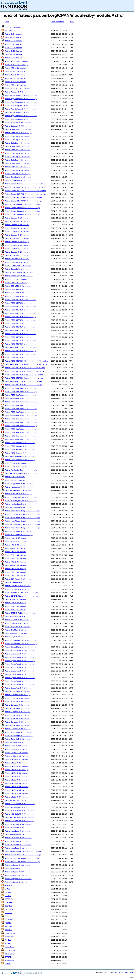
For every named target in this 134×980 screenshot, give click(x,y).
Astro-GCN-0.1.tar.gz (15, 480)
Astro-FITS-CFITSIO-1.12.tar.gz (20, 323)
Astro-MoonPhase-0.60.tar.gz (19, 507)
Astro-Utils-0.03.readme (17, 773)
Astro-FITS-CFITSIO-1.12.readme (20, 320)
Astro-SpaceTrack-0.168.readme (20, 664)
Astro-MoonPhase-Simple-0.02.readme (22, 518)
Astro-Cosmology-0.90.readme (19, 272)
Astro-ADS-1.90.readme (16, 75)
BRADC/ (8, 889)
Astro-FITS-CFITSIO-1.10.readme (20, 306)
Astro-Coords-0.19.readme (17, 225)
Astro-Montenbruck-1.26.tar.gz (20, 504)
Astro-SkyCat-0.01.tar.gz (17, 623)
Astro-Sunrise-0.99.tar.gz (18, 729)
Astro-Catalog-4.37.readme (18, 163)
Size (72, 22)
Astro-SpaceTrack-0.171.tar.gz (20, 688)
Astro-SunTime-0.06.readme (18, 698)
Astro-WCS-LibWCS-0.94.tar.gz (19, 821)
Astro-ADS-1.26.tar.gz (16, 71)
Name (7, 22)
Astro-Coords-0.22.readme (17, 245)
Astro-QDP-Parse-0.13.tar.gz (19, 582)
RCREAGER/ (10, 937)
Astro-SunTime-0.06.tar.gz (18, 701)
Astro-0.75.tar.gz (14, 44)
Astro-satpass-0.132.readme (18, 865)
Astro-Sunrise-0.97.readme (18, 712)
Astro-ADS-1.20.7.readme (17, 61)
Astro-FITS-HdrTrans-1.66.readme (21, 436)
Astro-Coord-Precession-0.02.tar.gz (22, 208)
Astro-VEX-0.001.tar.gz (16, 800)
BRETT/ (8, 892)
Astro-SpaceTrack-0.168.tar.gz (20, 667)
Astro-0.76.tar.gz (14, 51)
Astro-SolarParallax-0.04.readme (21, 640)
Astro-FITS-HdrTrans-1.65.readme (21, 429)
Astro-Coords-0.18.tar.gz (17, 221)
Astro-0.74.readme (14, 34)
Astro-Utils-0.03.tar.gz (17, 776)
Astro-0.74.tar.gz (14, 37)
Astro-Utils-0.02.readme (17, 766)
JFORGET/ (9, 919)
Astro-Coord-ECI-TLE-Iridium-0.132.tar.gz (25, 194)
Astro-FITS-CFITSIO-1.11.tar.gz (20, 317)
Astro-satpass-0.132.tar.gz (18, 868)
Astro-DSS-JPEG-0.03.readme (18, 293)
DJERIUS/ (9, 906)
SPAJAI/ (9, 957)
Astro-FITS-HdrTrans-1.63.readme (21, 415)
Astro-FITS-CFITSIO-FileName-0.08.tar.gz (25, 371)
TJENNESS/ (10, 960)
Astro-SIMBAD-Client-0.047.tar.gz (21, 596)
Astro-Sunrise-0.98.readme (18, 719)
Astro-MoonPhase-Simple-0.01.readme (22, 511)
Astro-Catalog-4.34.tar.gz (18, 146)
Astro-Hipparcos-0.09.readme (19, 484)
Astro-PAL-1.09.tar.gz (16, 575)
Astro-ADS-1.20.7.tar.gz (17, 65)
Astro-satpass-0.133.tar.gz (18, 875)
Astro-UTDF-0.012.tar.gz (17, 749)
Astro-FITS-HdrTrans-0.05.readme (21, 388)
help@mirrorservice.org (124, 972)
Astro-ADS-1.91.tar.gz (16, 85)
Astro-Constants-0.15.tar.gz (19, 180)
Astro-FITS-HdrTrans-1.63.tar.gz (21, 419)
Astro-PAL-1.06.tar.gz (16, 555)
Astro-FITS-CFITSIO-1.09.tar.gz (20, 303)
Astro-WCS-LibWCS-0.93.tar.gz (19, 814)
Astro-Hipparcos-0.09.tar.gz (19, 487)
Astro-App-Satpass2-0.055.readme (21, 102)
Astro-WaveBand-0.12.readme (18, 845)
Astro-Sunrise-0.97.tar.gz (18, 715)
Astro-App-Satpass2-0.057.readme (21, 116)
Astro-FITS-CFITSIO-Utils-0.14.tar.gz (23, 385)
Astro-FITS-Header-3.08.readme (20, 449)
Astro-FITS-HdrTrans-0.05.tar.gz (21, 392)
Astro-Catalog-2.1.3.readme (18, 129)
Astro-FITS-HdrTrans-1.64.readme (21, 422)
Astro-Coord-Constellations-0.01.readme (24, 184)
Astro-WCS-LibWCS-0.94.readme (19, 817)
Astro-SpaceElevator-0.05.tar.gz (21, 647)
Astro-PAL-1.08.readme (16, 565)
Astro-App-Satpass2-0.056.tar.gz (21, 112)
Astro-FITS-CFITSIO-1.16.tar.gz (20, 344)
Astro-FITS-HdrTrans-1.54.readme (21, 395)
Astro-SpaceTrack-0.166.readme (20, 650)
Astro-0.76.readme (14, 48)
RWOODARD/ (10, 947)
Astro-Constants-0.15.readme (19, 177)
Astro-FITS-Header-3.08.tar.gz (20, 453)
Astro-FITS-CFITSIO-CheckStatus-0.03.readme (26, 361)
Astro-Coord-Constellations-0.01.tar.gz (24, 187)
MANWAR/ (9, 930)
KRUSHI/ (9, 926)
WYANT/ (8, 964)
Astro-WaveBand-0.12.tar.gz (18, 848)
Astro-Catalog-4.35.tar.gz (18, 153)
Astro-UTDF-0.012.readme (17, 746)
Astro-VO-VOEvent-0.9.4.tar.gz (20, 807)
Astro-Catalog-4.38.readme (18, 170)
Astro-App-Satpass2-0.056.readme (21, 109)
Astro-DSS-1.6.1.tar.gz (16, 283)
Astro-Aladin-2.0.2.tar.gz (18, 92)
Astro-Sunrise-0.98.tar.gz (18, 722)
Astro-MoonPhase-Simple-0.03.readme (22, 524)
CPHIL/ (8, 896)
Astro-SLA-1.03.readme (16, 606)
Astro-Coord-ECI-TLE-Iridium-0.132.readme (25, 191)
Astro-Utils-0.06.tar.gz (17, 797)
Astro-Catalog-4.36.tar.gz (18, 160)
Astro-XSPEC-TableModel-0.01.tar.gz (22, 862)
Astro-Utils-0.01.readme (17, 759)
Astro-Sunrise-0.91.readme (18, 705)
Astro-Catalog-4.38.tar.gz (18, 174)
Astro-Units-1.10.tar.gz (17, 756)
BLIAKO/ (9, 885)
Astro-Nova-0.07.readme (16, 538)
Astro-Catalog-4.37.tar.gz (18, 167)
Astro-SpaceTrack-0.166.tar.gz (20, 654)
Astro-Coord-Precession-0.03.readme (22, 211)
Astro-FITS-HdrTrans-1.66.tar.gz (21, 439)
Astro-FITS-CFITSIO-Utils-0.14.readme (23, 381)
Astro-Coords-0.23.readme (17, 252)
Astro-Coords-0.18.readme (17, 218)
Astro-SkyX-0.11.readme (16, 633)
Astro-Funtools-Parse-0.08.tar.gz (21, 473)
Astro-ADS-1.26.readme (16, 68)
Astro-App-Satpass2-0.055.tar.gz (21, 105)
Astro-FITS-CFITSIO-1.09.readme (20, 300)
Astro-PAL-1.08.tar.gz (16, 569)
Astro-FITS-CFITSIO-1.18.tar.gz (20, 357)
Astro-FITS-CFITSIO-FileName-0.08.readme (25, 368)
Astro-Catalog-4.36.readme (18, 157)
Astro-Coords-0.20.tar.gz (17, 235)
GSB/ (7, 916)
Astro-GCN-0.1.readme (15, 477)
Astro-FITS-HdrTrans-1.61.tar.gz (21, 405)
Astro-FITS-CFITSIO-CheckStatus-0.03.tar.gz (26, 364)
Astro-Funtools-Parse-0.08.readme (21, 470)
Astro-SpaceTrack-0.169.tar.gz (20, 674)
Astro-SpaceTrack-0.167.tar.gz (20, 661)
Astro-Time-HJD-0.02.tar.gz (18, 742)
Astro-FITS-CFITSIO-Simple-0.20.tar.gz (24, 378)
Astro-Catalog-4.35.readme (18, 150)
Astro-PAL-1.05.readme (16, 545)
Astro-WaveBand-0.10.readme (18, 831)
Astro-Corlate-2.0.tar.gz (17, 262)
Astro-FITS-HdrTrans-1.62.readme (21, 409)
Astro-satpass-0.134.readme (18, 879)
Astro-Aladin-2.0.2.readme (18, 88)
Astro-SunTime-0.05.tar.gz (18, 695)
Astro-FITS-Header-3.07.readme (20, 443)
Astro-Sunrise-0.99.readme (18, 725)
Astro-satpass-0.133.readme (18, 872)
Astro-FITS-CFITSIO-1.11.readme (20, 313)
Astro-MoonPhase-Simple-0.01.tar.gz (22, 514)
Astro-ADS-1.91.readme (16, 82)
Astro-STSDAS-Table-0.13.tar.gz (20, 616)
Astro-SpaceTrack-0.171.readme (20, 684)
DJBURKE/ (9, 902)
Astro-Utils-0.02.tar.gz (17, 770)
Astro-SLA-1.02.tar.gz (16, 603)
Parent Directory (13, 27)
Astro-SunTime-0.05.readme (18, 691)
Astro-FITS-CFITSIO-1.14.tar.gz (20, 330)
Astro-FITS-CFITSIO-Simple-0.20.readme (24, 375)
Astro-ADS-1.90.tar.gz (16, 78)
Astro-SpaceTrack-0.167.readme (20, 657)
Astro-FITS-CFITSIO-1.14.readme (20, 327)
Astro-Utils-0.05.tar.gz (17, 790)
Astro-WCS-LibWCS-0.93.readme (19, 810)
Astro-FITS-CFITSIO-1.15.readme (20, 334)
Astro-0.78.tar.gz (14, 58)
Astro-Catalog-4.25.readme (18, 136)
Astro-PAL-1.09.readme (16, 572)
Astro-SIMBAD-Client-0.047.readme (21, 593)
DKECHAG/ (9, 909)
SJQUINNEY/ (10, 950)
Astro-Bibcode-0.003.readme (18, 122)
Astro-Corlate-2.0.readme (17, 259)
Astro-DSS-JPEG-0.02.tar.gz (18, 289)
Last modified (58, 22)
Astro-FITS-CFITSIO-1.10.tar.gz (20, 310)
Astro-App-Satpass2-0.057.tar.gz (21, 119)
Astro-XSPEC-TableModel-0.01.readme (22, 858)
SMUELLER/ (10, 954)
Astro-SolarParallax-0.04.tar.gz (21, 644)
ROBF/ (8, 943)
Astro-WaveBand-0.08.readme (18, 824)
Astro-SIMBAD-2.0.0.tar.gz (18, 589)
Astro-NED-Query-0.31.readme (19, 531)
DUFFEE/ (9, 913)
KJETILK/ (9, 923)
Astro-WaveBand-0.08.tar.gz (18, 828)
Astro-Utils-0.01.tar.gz (17, 763)
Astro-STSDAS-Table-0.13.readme (20, 613)
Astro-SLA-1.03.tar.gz (16, 610)
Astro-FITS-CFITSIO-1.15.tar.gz (20, 337)
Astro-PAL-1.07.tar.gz (16, 562)
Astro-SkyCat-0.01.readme (17, 620)
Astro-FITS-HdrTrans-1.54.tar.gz (21, 398)
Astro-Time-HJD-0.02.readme (18, 739)
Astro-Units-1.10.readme (17, 753)
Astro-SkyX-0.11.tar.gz (16, 637)
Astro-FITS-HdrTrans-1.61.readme (21, 402)
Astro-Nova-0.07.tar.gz (16, 541)
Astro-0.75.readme (14, 41)
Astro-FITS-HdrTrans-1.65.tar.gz (21, 432)
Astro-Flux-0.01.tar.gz (16, 466)
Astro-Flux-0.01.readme (16, 463)
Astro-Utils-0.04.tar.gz (17, 783)
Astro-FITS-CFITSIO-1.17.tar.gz (20, 351)
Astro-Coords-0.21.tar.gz (17, 242)
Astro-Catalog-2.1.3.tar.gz (18, 133)
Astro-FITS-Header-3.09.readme (20, 456)
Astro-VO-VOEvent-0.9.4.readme (20, 804)
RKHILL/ (9, 940)
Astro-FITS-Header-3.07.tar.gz (20, 446)
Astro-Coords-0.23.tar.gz (17, 255)
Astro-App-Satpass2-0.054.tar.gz (21, 99)
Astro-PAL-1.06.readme (16, 552)
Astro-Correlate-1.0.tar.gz (18, 269)
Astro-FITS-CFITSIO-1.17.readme (20, 347)
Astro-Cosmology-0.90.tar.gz (19, 276)
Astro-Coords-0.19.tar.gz (17, 228)
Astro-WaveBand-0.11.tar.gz (18, 841)
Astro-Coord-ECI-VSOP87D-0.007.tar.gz (23, 201)
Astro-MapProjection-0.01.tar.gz (21, 501)
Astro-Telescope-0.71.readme (19, 732)
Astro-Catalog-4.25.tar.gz (18, 140)
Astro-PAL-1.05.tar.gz (16, 548)
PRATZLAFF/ (10, 933)
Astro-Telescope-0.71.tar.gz (19, 736)
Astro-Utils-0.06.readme (17, 793)
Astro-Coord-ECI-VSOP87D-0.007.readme (23, 197)
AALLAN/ (9, 31)
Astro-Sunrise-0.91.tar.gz (18, 708)
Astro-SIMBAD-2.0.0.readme (18, 586)
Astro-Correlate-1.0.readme (18, 266)
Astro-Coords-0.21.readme (17, 238)
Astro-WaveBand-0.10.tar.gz (18, 834)
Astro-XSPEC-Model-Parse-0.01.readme (23, 851)
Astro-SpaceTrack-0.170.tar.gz (20, 681)
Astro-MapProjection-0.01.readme (21, 497)
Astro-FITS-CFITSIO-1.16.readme (20, 340)
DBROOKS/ (9, 899)
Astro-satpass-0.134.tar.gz (18, 882)
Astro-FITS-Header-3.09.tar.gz (20, 460)
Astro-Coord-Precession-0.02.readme (22, 204)
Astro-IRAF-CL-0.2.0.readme (18, 490)
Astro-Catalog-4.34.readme (18, 143)
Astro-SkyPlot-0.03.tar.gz (18, 630)
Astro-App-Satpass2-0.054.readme (21, 95)
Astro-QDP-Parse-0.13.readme (19, 579)
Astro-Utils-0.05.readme (17, 787)
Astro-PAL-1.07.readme (16, 558)
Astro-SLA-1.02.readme (16, 599)
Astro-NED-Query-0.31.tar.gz (19, 535)
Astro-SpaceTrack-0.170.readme (20, 678)
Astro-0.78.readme (14, 54)
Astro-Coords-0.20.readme (17, 231)
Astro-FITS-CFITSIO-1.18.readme (20, 354)
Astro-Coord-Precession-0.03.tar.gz (22, 214)
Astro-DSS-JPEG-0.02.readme (18, 286)
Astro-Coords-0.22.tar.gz (17, 249)
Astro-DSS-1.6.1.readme (16, 279)
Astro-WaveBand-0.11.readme (18, 838)
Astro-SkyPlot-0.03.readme (18, 627)
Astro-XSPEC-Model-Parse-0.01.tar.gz (23, 855)
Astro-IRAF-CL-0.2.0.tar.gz (18, 494)
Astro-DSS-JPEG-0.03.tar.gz (18, 296)
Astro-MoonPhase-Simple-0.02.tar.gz (22, 521)
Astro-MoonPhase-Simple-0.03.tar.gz (22, 528)
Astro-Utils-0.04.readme (17, 780)
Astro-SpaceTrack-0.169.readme (20, 671)
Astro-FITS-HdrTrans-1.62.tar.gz (21, 412)
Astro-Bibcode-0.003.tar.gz (18, 126)
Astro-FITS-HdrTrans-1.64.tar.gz (21, 426)
